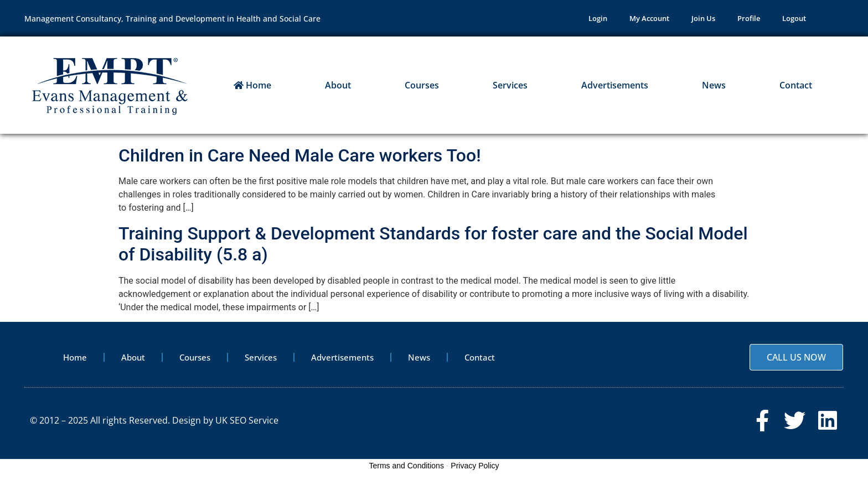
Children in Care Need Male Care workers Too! (300, 155)
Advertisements (615, 85)
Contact (796, 85)
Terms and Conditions (407, 466)
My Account (649, 18)
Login (598, 18)
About (338, 85)
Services (510, 85)
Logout (794, 18)
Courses (422, 85)
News (714, 85)
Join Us (703, 18)
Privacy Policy (475, 466)
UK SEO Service (247, 420)
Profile (749, 18)
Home (252, 85)
